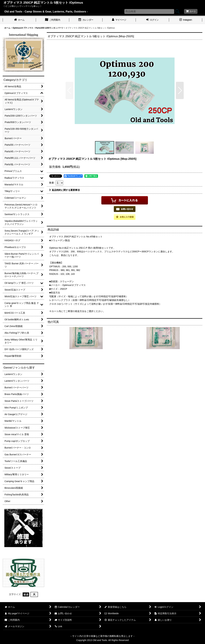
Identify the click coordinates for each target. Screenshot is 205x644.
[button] (69, 90)
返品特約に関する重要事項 (64, 190)
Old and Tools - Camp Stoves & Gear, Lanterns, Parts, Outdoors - (46, 11)
